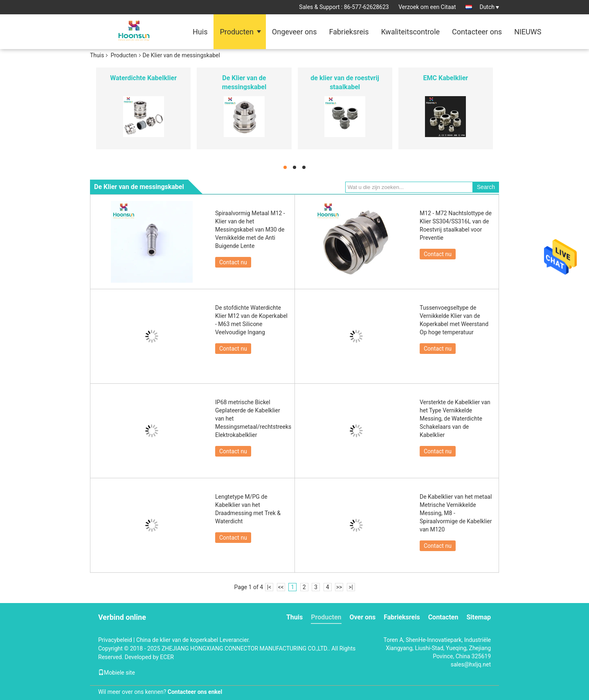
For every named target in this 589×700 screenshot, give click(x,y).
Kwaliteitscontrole (410, 32)
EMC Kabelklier (446, 78)
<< (281, 587)
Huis (200, 32)
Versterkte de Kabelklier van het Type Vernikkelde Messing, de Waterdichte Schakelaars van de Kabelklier (455, 419)
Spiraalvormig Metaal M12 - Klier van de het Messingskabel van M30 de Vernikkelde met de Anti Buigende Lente (250, 230)
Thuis (97, 55)
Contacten (443, 617)
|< (269, 587)
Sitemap (479, 617)
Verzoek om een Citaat (427, 7)
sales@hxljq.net (471, 664)
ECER (167, 657)
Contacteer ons (477, 32)
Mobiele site (117, 673)
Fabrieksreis (349, 32)
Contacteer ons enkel (195, 692)
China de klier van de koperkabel (177, 640)
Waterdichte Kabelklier (143, 78)
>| (351, 587)
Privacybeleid (115, 640)
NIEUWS (528, 32)
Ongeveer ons (294, 32)
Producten (236, 32)
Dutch (489, 7)
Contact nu (233, 262)
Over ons (363, 617)
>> (339, 587)
